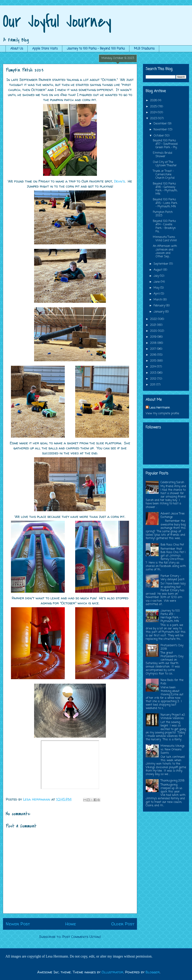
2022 (154, 319)
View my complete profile (162, 414)
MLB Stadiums (144, 49)
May (157, 288)
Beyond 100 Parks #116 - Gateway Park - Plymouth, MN (165, 189)
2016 (154, 355)
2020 (154, 331)
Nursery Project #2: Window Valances (173, 717)
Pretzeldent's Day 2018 (172, 647)
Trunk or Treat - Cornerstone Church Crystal (164, 175)
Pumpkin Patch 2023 (163, 214)
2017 (154, 349)
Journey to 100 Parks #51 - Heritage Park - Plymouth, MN (171, 616)
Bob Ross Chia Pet (172, 545)
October (159, 136)
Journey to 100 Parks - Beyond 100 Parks (96, 49)
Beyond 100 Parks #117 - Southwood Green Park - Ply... (165, 144)
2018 (154, 343)
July (157, 276)
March (158, 300)
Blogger (153, 972)
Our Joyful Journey (57, 21)
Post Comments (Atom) (82, 937)
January (159, 312)
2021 (154, 325)
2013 (154, 373)
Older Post (123, 924)
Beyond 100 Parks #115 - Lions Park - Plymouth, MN (165, 203)
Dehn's (119, 181)
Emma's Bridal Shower (163, 155)
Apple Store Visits (45, 49)
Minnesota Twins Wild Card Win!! (165, 239)
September (161, 264)
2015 (154, 361)
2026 (154, 101)
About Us (17, 49)
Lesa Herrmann (160, 408)
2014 (154, 367)
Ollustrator (112, 972)
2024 (154, 113)
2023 (154, 118)
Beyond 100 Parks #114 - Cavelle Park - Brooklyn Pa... (164, 226)
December (161, 124)
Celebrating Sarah (172, 482)
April (157, 294)
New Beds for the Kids (172, 682)
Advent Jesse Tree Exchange (173, 515)
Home (71, 924)
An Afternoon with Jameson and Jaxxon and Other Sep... (165, 251)
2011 (153, 385)
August (158, 270)
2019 (154, 337)
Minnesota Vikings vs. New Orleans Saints (173, 749)
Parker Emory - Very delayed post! (173, 578)
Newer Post (18, 924)
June (157, 282)
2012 (154, 379)
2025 (154, 107)
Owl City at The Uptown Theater (165, 164)
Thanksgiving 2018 (173, 781)
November (161, 130)
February (160, 306)
